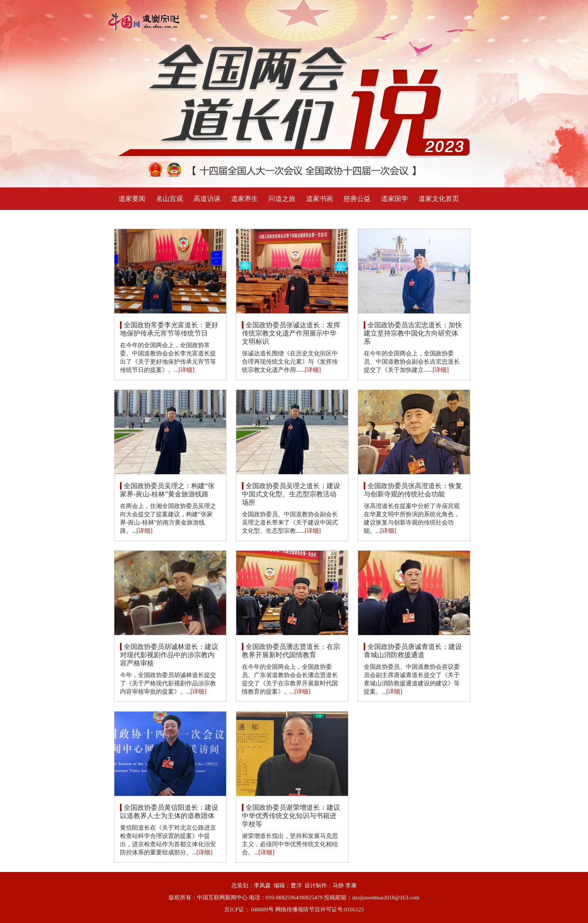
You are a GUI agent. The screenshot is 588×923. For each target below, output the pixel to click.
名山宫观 (169, 199)
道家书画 (319, 199)
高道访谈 (207, 199)
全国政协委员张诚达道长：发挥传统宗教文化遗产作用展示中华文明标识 (291, 333)
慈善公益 (357, 199)
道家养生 (244, 199)
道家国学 (394, 199)
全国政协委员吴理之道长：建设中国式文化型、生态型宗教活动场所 (291, 494)
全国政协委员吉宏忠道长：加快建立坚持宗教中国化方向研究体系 (413, 333)
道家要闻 (132, 199)
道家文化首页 (439, 199)
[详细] (187, 370)
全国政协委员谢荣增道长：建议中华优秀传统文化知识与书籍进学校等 (291, 816)
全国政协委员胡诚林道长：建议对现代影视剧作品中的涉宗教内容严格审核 (169, 655)
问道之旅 (282, 199)
